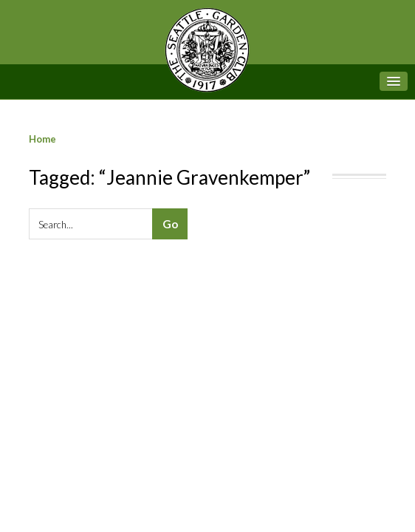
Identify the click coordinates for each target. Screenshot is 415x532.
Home (42, 139)
